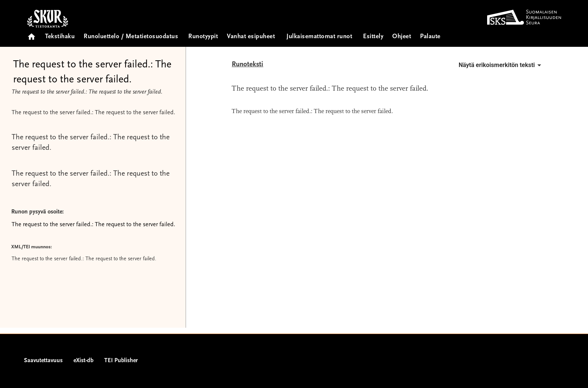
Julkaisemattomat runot (319, 37)
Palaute (430, 37)
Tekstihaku (60, 37)
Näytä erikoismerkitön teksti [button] (501, 65)
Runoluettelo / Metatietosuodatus (131, 37)
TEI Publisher (121, 361)
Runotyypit (203, 37)
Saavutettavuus (43, 361)
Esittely (373, 37)
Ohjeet (402, 37)
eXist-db (83, 361)
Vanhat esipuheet (251, 37)
